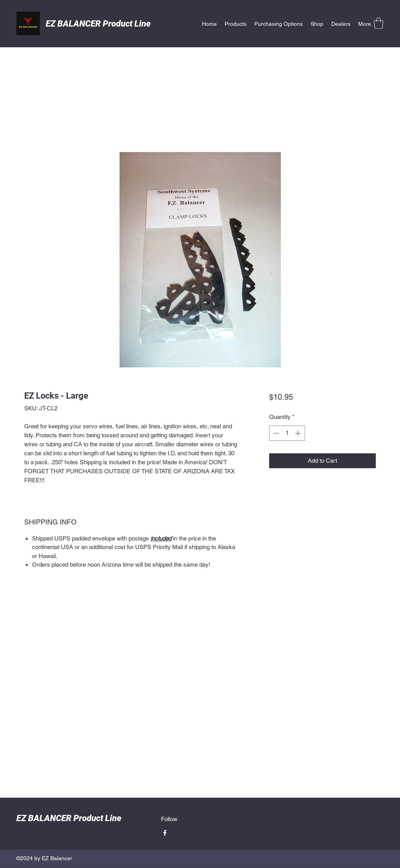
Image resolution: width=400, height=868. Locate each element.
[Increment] (299, 433)
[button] (379, 23)
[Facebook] (165, 833)
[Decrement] (276, 433)
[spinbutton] (287, 433)
